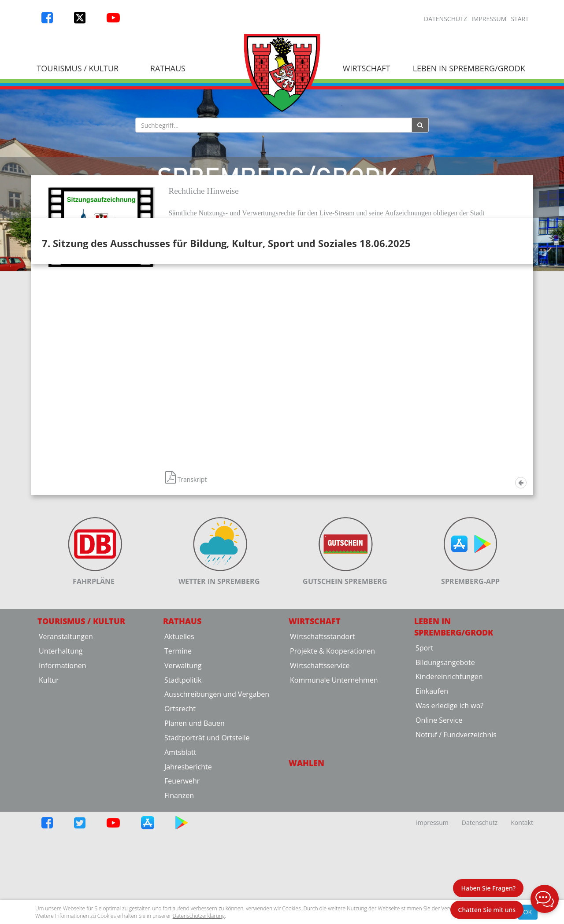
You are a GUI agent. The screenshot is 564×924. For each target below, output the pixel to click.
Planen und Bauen (195, 832)
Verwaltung (183, 774)
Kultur (49, 788)
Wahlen (306, 871)
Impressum (489, 19)
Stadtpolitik (183, 788)
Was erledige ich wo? (449, 814)
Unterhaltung (61, 759)
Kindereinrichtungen (449, 785)
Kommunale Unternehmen (334, 788)
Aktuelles (179, 745)
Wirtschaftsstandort (322, 745)
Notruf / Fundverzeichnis (456, 843)
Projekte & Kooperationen (332, 759)
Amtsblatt (180, 861)
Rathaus (168, 68)
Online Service (439, 828)
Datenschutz (445, 19)
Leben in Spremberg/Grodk (469, 68)
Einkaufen (432, 800)
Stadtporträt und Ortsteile (207, 846)
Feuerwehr (182, 890)
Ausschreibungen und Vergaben (217, 803)
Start (520, 19)
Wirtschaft (367, 68)
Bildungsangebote (445, 771)
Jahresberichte (188, 875)
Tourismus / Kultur (78, 68)
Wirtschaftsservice (320, 774)
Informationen (63, 774)
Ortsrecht (180, 817)
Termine (178, 759)
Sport (424, 756)
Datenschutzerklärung (199, 916)
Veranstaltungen (66, 745)
